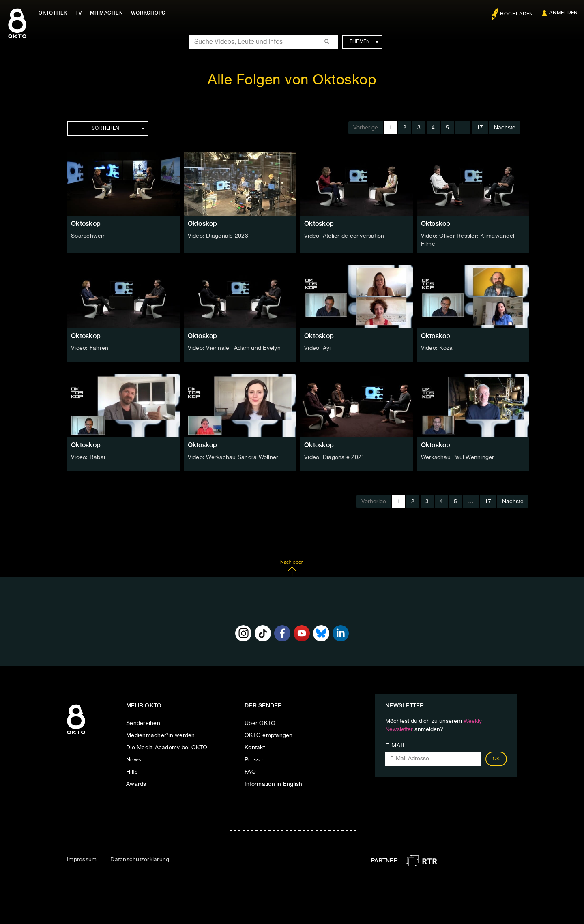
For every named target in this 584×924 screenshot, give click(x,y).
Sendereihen (143, 723)
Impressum (82, 860)
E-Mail (396, 746)
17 (480, 128)
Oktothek (53, 13)
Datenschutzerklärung (140, 860)
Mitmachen (107, 13)
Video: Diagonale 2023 (218, 236)
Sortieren (118, 129)
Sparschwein (88, 236)
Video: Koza (437, 348)
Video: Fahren (90, 348)
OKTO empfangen (269, 735)
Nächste (505, 128)
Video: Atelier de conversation (344, 236)
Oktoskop (86, 224)
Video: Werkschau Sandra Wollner (233, 457)
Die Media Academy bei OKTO (167, 748)
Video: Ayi (318, 348)
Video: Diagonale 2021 (334, 457)
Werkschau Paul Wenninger (458, 457)
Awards (136, 784)
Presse (254, 760)
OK (496, 759)
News (134, 760)
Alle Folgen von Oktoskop (292, 80)
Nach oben (292, 568)
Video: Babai (88, 457)
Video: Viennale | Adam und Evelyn (234, 348)
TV (79, 13)
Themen (364, 42)
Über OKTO (260, 723)
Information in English (274, 784)
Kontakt (255, 748)
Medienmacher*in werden (161, 735)
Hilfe (132, 772)
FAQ (250, 772)
